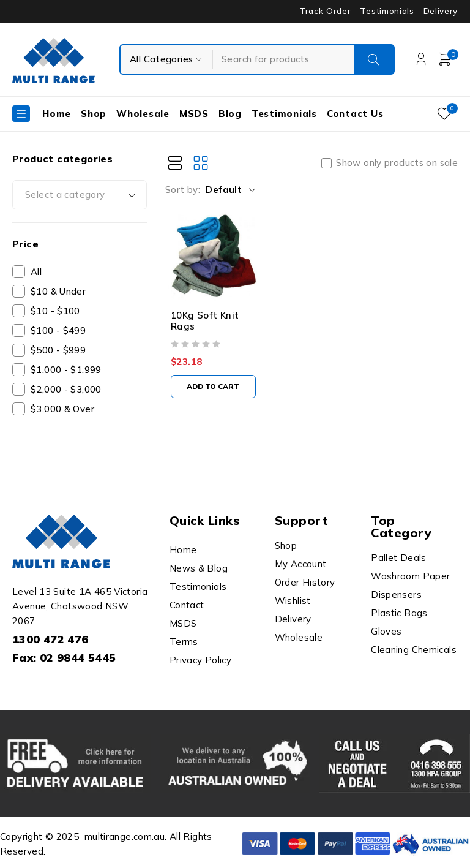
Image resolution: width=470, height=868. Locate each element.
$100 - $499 (58, 330)
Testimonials (387, 11)
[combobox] (80, 195)
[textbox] (80, 195)
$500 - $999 (58, 350)
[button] (217, 393)
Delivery (441, 11)
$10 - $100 (55, 311)
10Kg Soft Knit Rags (205, 327)
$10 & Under (58, 291)
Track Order (325, 11)
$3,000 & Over (62, 409)
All (36, 272)
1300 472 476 (50, 639)
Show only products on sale (397, 163)
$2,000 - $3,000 (66, 389)
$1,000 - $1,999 (66, 370)
